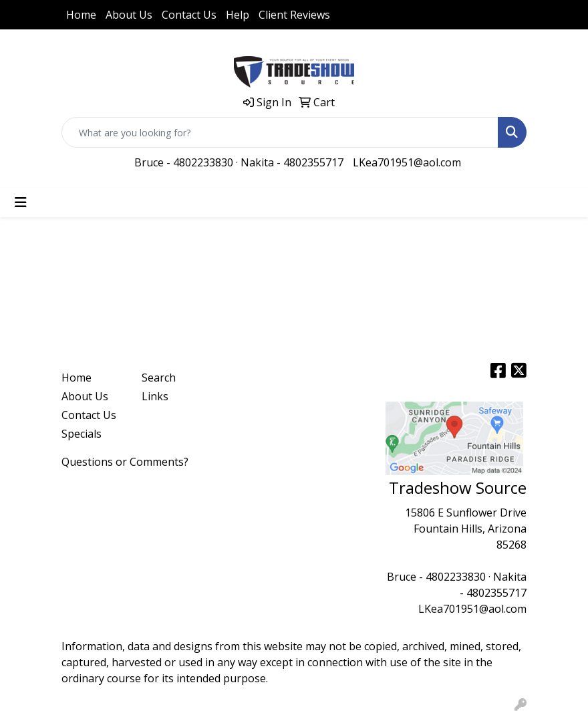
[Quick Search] (280, 132)
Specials (82, 434)
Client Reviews (294, 15)
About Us (129, 15)
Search (159, 378)
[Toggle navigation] (21, 202)
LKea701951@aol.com (407, 162)
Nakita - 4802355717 (292, 162)
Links (155, 396)
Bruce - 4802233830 (184, 162)
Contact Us (189, 15)
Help (238, 15)
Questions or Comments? (125, 462)
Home (81, 15)
